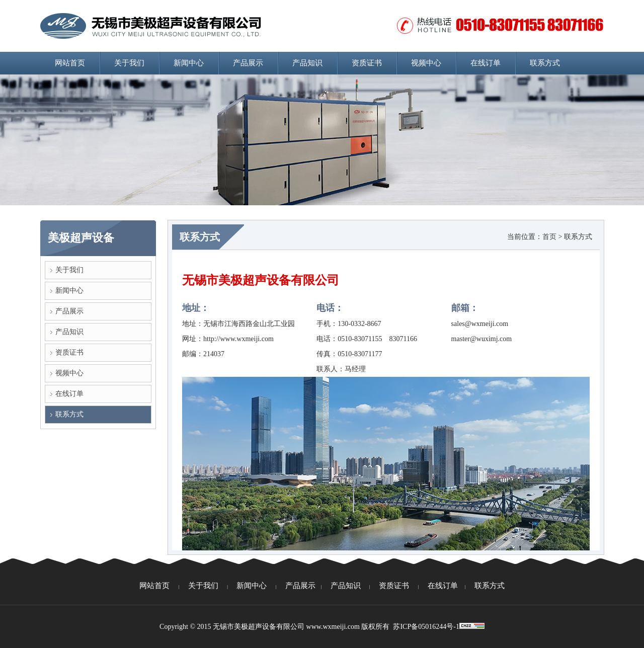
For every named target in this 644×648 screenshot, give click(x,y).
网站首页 (70, 63)
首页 (549, 237)
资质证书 (367, 63)
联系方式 (545, 63)
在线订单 (486, 63)
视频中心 (426, 63)
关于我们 (129, 63)
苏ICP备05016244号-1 (426, 627)
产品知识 (307, 63)
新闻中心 (189, 63)
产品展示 (248, 63)
